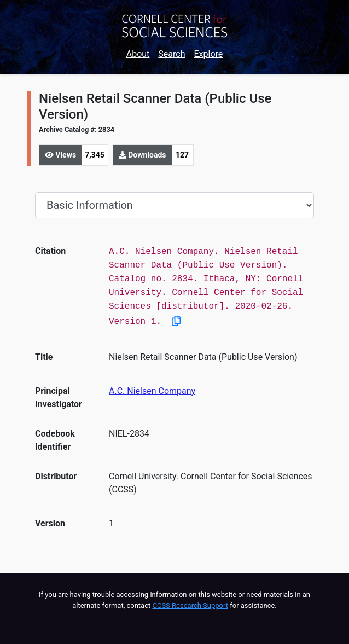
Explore (208, 54)
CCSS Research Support (190, 605)
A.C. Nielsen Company (152, 391)
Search (171, 54)
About (138, 54)
